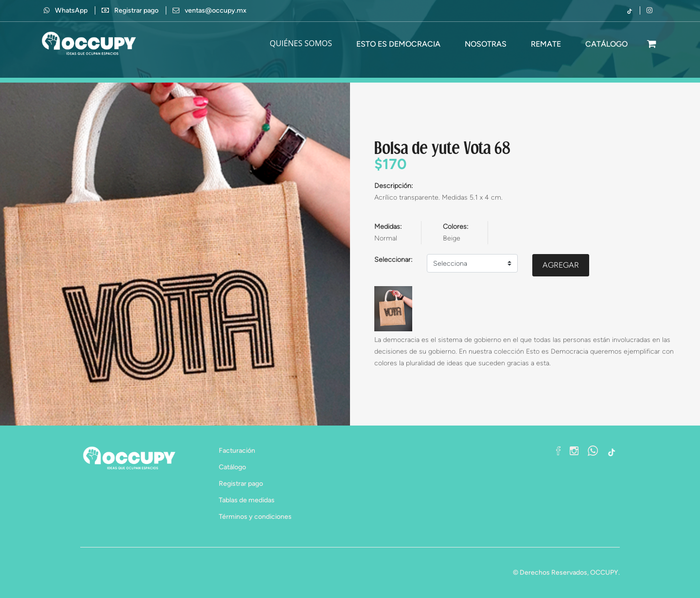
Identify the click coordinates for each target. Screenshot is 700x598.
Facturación (237, 451)
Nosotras (486, 44)
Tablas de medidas (247, 500)
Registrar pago (136, 10)
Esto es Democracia (398, 44)
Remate (546, 44)
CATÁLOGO (606, 44)
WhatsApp (66, 10)
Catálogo (232, 467)
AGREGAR (561, 265)
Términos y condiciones (255, 517)
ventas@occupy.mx (216, 10)
